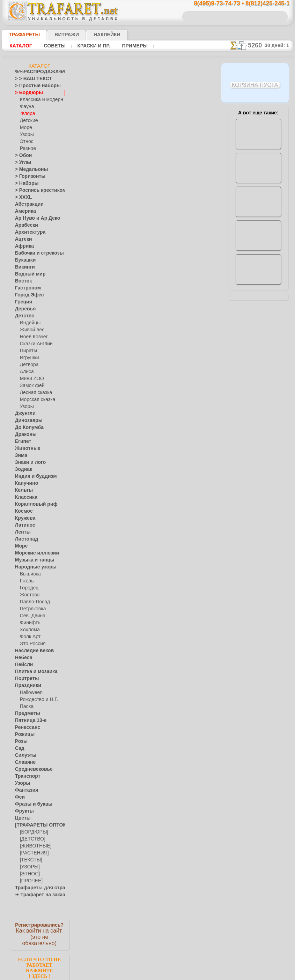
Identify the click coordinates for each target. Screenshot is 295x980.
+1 (174, 398)
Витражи (58, 35)
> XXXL (22, 197)
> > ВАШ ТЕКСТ (29, 79)
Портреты (25, 679)
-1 (121, 398)
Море (25, 128)
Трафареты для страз (36, 888)
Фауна (26, 107)
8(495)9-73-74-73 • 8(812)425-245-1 (234, 4)
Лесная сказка (34, 393)
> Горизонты (27, 176)
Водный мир (27, 274)
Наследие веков (31, 651)
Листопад (25, 539)
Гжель (26, 581)
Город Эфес (27, 295)
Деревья (23, 309)
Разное (27, 149)
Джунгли (24, 414)
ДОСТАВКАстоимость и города (258, 308)
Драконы (24, 435)
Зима (20, 455)
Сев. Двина (31, 616)
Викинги (23, 267)
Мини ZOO (31, 379)
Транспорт (25, 776)
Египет (22, 442)
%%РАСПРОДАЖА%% (38, 72)
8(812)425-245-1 (197, 495)
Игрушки (29, 358)
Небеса (22, 658)
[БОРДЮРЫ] (33, 832)
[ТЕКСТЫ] (30, 860)
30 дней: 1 (279, 45)
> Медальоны (28, 169)
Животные (26, 448)
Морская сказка (36, 400)
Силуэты (24, 755)
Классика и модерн (39, 100)
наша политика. (183, 974)
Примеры (125, 46)
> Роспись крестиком (35, 190)
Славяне (23, 762)
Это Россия (31, 644)
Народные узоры (32, 567)
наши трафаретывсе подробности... (258, 399)
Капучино (25, 483)
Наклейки (95, 35)
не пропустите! (258, 426)
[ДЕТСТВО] (31, 839)
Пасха (26, 707)
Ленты (21, 532)
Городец (28, 588)
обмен (182, 556)
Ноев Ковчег (32, 337)
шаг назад (148, 398)
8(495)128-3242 (156, 495)
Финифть (29, 623)
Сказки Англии (35, 344)
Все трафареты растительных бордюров (147, 414)
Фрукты (23, 811)
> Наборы (24, 183)
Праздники (26, 686)
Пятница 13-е (28, 721)
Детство (23, 316)
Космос (23, 511)
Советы (51, 46)
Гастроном (26, 288)
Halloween (30, 693)
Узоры (26, 135)
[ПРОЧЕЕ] (30, 881)
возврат (164, 556)
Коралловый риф (32, 504)
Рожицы (23, 734)
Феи (19, 797)
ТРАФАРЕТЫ (21, 35)
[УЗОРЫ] (29, 867)
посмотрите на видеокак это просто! (258, 338)
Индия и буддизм (32, 476)
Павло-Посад (33, 602)
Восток (22, 281)
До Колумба (27, 428)
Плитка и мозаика (33, 672)
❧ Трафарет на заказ (36, 895)
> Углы (21, 163)
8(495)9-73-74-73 (113, 495)
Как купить (155, 203)
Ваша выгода (110, 203)
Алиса (26, 372)
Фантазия (25, 790)
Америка (24, 211)
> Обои (22, 156)
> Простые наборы (33, 86)
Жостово (29, 595)
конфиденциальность (131, 556)
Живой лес (31, 330)
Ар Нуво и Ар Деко (34, 218)
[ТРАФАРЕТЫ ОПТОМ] (37, 825)
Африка (23, 246)
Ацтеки (22, 239)
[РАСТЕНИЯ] (32, 853)
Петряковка (32, 609)
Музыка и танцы (32, 560)
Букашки (24, 260)
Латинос (23, 525)
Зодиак (22, 469)
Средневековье (30, 769)
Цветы (21, 818)
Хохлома (29, 630)
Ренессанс (25, 728)
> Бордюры (26, 93)
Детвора (28, 365)
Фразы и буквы (30, 804)
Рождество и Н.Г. (37, 700)
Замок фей (31, 386)
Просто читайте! (258, 369)
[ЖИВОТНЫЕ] (34, 846)
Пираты (28, 351)
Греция (22, 302)
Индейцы (29, 323)
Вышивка (29, 574)
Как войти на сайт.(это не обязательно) (39, 934)
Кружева (24, 518)
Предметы (25, 714)
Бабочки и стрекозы (35, 253)
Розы (20, 741)
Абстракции (27, 204)
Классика (24, 497)
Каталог (20, 46)
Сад (19, 748)
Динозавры (27, 421)
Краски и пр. (87, 46)
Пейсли (22, 665)
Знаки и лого (28, 462)
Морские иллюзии (33, 553)
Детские (28, 121)
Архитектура (28, 232)
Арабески (24, 225)
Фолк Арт (29, 637)
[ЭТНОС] (29, 874)
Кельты (22, 490)
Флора (27, 114)
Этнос (26, 142)
